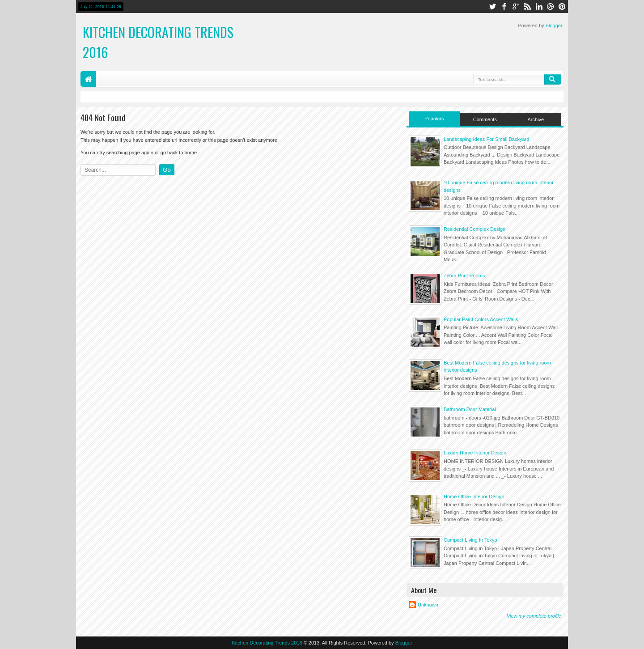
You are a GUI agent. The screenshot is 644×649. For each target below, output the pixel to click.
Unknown (428, 605)
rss (527, 6)
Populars (434, 119)
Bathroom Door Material (470, 409)
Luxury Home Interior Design (475, 453)
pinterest (562, 6)
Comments (485, 119)
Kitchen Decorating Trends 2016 (267, 643)
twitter (492, 6)
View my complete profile (534, 616)
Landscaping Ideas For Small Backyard (486, 139)
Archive (536, 119)
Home (88, 79)
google (516, 6)
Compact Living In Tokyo (470, 540)
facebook (504, 6)
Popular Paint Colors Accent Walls (481, 319)
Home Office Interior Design (474, 496)
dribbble (551, 6)
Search (553, 79)
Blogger (554, 25)
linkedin (539, 6)
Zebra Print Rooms (464, 276)
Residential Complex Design (475, 229)
